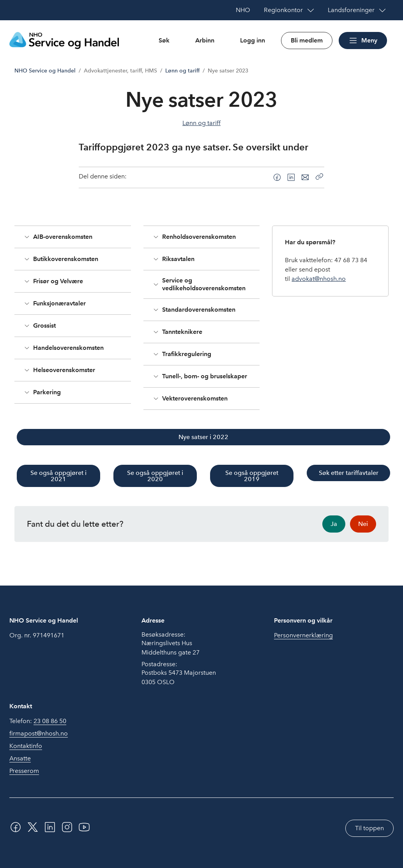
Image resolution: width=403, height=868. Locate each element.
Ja (334, 524)
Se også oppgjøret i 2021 (58, 476)
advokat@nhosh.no (319, 279)
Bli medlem (307, 40)
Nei (363, 524)
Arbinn (205, 40)
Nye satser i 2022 (203, 437)
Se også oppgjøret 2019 (252, 476)
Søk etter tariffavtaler (349, 473)
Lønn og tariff (182, 71)
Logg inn (253, 40)
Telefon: (38, 721)
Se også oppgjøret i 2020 (155, 476)
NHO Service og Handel (45, 71)
